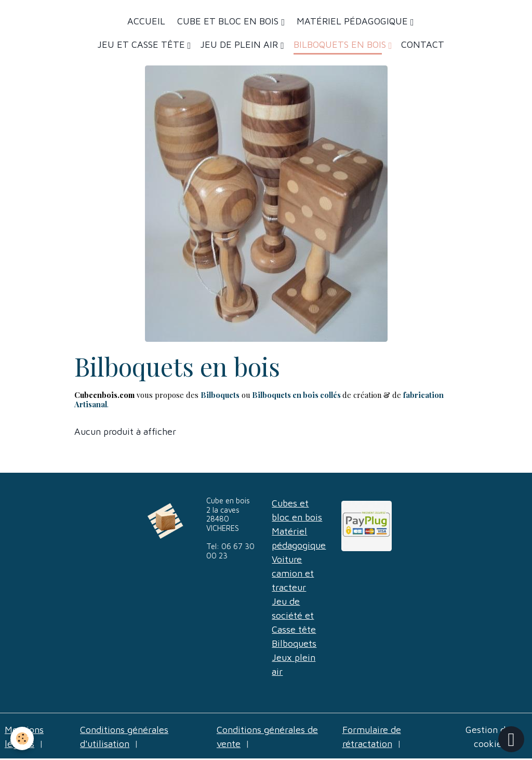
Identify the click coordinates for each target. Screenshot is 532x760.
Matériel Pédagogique (352, 21)
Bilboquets (294, 643)
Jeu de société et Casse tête (294, 615)
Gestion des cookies (490, 737)
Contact (423, 44)
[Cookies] (22, 738)
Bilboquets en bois (341, 44)
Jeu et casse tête (142, 44)
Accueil (146, 21)
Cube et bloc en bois (228, 21)
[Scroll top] (511, 739)
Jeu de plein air (240, 44)
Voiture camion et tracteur (293, 573)
